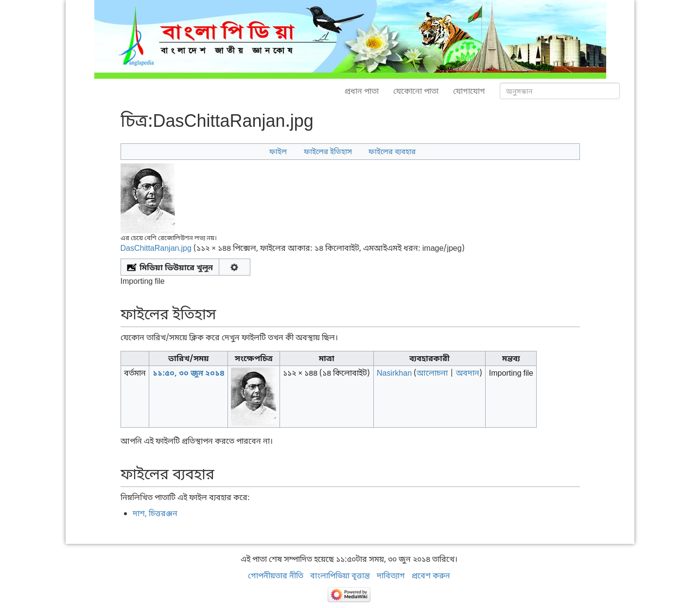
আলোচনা (432, 373)
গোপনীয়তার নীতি (276, 575)
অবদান (468, 373)
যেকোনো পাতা (416, 91)
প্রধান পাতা (362, 91)
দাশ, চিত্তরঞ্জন (155, 513)
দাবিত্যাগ (391, 575)
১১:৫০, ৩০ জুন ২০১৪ (189, 373)
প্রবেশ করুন (431, 575)
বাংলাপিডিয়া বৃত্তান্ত (340, 575)
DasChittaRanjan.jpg (156, 248)
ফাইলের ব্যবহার (392, 151)
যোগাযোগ (469, 91)
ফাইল (278, 151)
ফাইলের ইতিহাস (328, 151)
